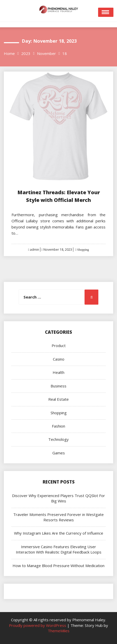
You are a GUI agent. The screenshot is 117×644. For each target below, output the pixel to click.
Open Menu (106, 12)
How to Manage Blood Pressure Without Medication (58, 566)
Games (59, 453)
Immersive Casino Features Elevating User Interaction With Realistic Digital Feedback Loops (59, 549)
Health (58, 372)
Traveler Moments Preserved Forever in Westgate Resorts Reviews (58, 517)
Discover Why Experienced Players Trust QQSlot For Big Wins (58, 498)
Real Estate (58, 399)
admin (34, 250)
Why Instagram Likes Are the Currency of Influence (59, 533)
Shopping (83, 250)
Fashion (58, 426)
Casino (59, 359)
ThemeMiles (59, 631)
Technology (58, 439)
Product (59, 346)
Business (58, 386)
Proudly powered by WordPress (38, 625)
